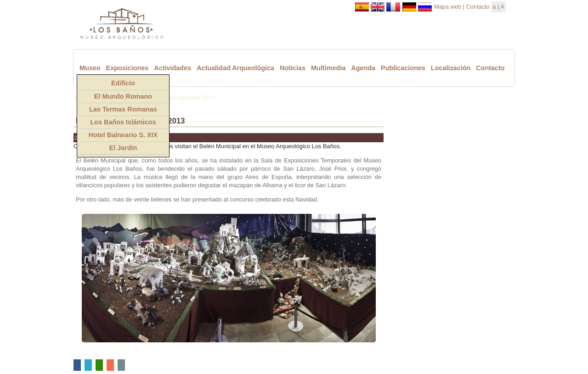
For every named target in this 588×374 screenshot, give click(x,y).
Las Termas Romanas (123, 109)
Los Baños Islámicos (123, 122)
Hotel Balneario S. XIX (123, 135)
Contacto (478, 7)
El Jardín (123, 148)
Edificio (123, 83)
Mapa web (448, 7)
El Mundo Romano (123, 96)
